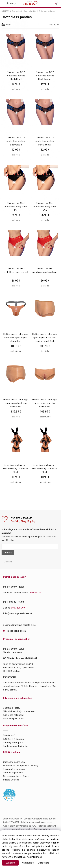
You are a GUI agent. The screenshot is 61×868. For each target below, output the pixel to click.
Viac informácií (34, 857)
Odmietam (43, 863)
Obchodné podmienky (14, 762)
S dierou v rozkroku (47, 11)
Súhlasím (10, 863)
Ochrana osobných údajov (16, 776)
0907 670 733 (36, 593)
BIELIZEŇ (5, 11)
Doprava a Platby (12, 708)
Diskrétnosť (9, 736)
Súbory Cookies (11, 780)
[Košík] (58, 5)
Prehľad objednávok (13, 773)
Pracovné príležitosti (13, 719)
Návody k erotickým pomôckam (19, 712)
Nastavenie (28, 863)
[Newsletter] (30, 547)
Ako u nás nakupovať (14, 715)
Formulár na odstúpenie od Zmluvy (21, 766)
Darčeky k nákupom (13, 743)
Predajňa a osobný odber (16, 746)
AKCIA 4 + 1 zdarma (13, 739)
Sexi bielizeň (17, 11)
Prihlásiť (8, 553)
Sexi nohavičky (30, 11)
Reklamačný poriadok (14, 769)
